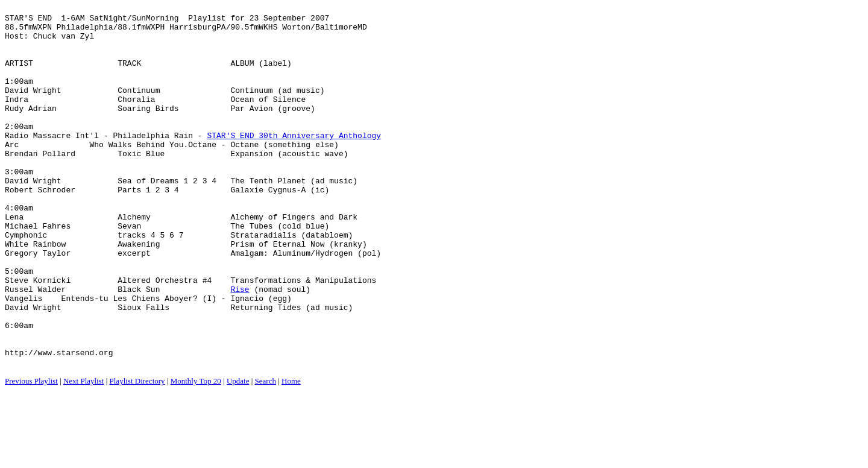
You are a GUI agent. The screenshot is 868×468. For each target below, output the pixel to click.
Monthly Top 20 (196, 453)
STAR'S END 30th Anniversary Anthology (294, 162)
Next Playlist (84, 453)
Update (238, 453)
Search (266, 453)
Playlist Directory (137, 453)
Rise (240, 347)
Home (291, 453)
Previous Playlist (31, 453)
